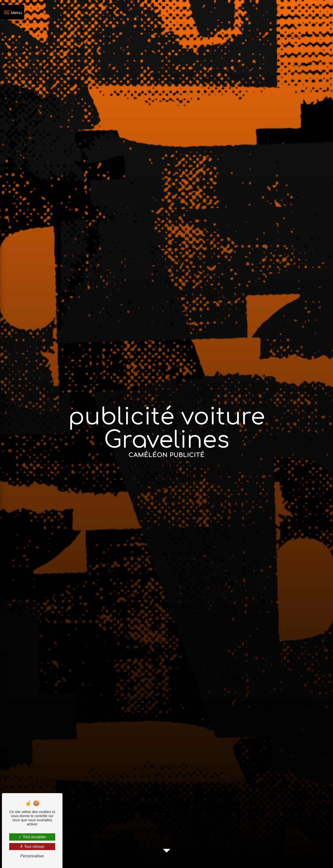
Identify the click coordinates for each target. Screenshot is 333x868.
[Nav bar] (12, 12)
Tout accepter (32, 837)
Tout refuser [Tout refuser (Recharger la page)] (32, 847)
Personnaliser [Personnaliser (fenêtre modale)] (32, 856)
